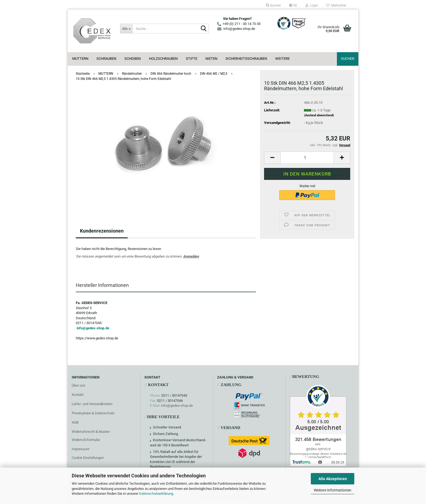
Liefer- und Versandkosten (92, 404)
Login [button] (312, 5)
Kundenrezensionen (102, 231)
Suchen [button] (273, 5)
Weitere (282, 59)
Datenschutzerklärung (156, 494)
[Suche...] (126, 29)
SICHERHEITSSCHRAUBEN (246, 59)
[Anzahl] (307, 158)
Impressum (81, 449)
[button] (293, 5)
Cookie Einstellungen (88, 458)
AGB (75, 422)
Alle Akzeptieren (333, 479)
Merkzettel (336, 5)
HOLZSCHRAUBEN (163, 59)
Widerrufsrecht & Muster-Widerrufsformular (91, 436)
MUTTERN (80, 59)
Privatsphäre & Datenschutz (93, 413)
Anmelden (191, 256)
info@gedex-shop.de (93, 328)
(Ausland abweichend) (319, 115)
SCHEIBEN (133, 59)
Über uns (79, 385)
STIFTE (192, 59)
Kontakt (78, 395)
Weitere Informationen (333, 490)
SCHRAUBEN (106, 59)
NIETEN (211, 59)
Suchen (348, 59)
